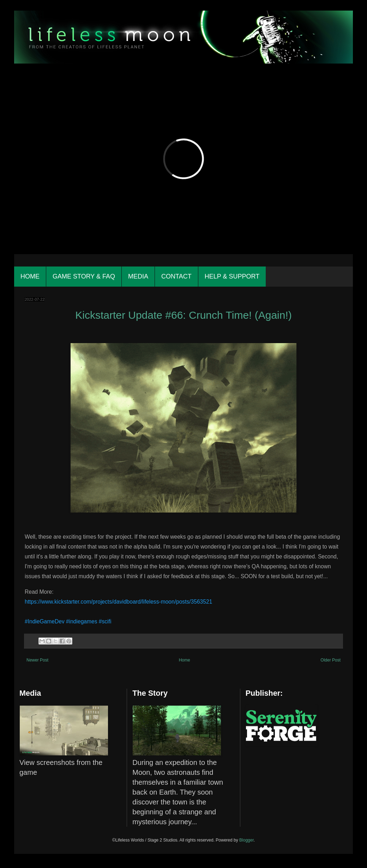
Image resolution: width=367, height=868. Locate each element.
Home (30, 276)
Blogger (246, 840)
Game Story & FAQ (84, 276)
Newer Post (37, 660)
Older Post (330, 660)
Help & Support (232, 276)
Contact (176, 276)
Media (138, 276)
